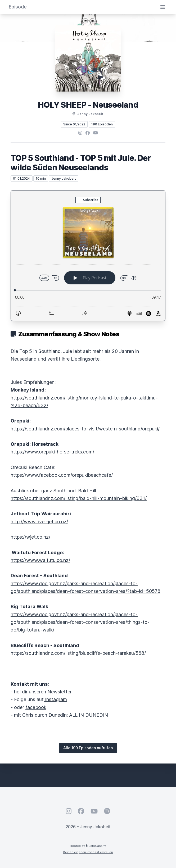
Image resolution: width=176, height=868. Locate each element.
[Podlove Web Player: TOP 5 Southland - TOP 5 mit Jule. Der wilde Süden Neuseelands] (88, 256)
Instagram (55, 699)
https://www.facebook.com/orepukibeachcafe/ (62, 475)
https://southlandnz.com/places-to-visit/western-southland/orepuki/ (85, 429)
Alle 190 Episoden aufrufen (88, 748)
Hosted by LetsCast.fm (88, 846)
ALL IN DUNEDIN (89, 715)
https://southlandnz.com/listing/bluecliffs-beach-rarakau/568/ (78, 653)
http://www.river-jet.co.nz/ (39, 522)
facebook (36, 707)
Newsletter (60, 692)
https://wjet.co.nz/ (30, 537)
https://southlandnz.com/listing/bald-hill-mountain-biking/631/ (79, 498)
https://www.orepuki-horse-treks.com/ (52, 452)
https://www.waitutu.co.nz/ (40, 560)
